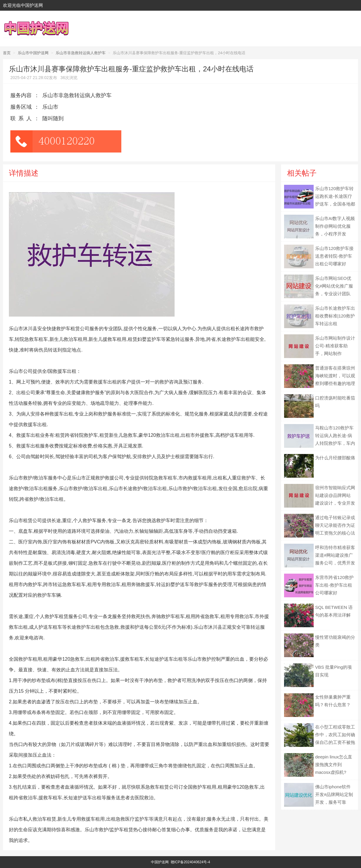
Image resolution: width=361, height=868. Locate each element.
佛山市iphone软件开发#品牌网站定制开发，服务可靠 (334, 794)
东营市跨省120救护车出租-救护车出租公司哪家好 (334, 585)
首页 (7, 53)
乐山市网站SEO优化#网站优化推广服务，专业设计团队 (334, 286)
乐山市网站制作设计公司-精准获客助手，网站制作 (335, 346)
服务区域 (21, 107)
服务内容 (21, 95)
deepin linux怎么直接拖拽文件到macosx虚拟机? (334, 764)
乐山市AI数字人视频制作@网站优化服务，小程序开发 (335, 226)
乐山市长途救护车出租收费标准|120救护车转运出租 (335, 316)
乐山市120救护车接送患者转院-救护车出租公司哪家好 (334, 256)
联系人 (22, 118)
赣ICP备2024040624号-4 (190, 862)
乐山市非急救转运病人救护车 (81, 53)
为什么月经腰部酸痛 (335, 458)
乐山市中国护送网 (33, 53)
